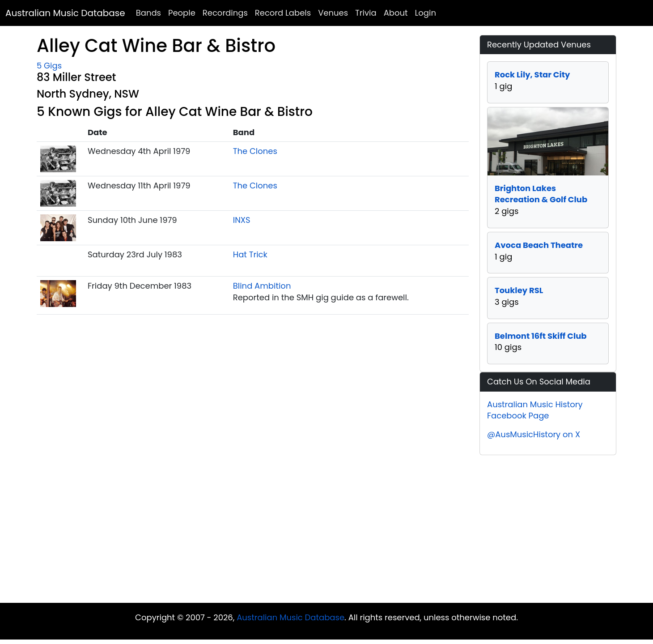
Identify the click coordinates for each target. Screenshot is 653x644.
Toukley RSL (519, 290)
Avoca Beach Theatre (539, 245)
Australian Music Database (65, 13)
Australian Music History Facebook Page (535, 410)
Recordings (225, 13)
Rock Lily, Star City (532, 75)
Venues (333, 13)
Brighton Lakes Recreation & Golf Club (541, 194)
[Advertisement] (326, 531)
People (182, 13)
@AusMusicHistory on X (534, 434)
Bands (148, 13)
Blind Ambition (262, 286)
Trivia (366, 13)
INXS (242, 220)
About (396, 13)
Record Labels (283, 13)
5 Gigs (49, 66)
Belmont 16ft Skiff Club (541, 336)
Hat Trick (250, 254)
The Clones (255, 151)
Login (426, 13)
